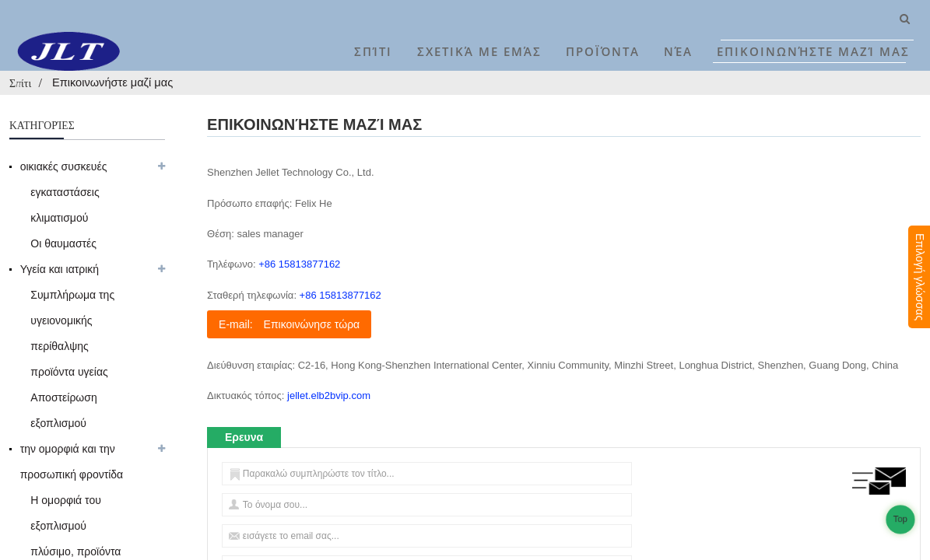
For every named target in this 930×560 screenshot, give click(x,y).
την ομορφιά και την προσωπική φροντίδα (72, 462)
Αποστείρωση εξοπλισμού (63, 410)
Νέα (678, 51)
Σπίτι (373, 51)
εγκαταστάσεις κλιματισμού (65, 205)
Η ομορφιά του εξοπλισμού (66, 513)
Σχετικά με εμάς (479, 51)
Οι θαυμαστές (63, 243)
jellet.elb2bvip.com (329, 395)
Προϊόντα (603, 51)
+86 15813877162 (299, 264)
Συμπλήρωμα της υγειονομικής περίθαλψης (72, 320)
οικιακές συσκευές (64, 166)
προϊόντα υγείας (69, 372)
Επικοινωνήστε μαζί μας (813, 51)
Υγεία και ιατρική (60, 269)
